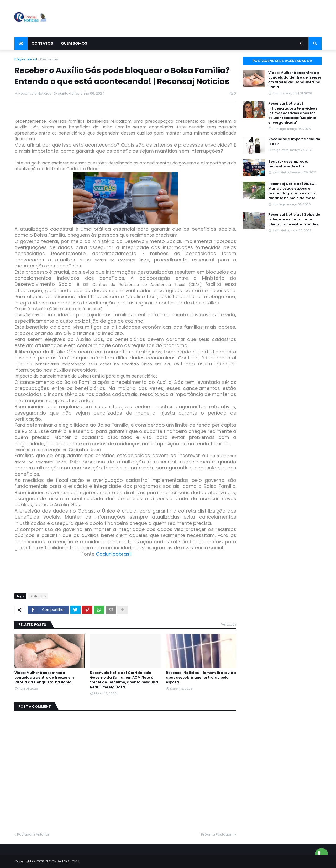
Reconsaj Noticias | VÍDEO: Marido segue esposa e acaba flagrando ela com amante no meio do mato (292, 191)
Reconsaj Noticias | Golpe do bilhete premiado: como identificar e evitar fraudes (294, 219)
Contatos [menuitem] (42, 43)
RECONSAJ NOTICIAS (62, 861)
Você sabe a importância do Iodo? (294, 142)
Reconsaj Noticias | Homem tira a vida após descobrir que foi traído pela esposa (201, 678)
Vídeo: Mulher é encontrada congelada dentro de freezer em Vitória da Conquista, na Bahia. (44, 678)
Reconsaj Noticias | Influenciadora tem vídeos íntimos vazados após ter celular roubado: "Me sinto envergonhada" (293, 113)
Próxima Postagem (217, 835)
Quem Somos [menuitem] (74, 43)
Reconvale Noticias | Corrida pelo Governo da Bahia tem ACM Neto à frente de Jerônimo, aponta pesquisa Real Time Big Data (124, 680)
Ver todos (229, 624)
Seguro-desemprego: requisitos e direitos (288, 164)
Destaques (49, 59)
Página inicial (26, 59)
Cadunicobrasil (114, 554)
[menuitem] (21, 43)
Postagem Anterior (33, 835)
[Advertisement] (226, 18)
